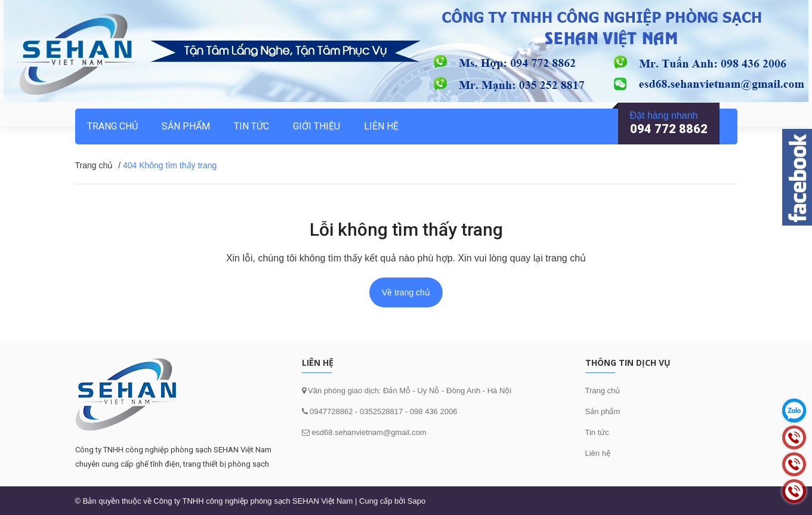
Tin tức (597, 432)
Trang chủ (603, 391)
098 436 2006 (434, 411)
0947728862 (331, 411)
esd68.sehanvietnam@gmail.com (369, 432)
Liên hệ (598, 453)
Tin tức (251, 126)
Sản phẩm (603, 411)
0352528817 (381, 411)
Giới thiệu (317, 126)
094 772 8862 (669, 129)
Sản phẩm (186, 126)
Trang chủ (112, 126)
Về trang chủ (406, 292)
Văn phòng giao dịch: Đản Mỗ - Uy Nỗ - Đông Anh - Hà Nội (409, 391)
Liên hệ (381, 126)
